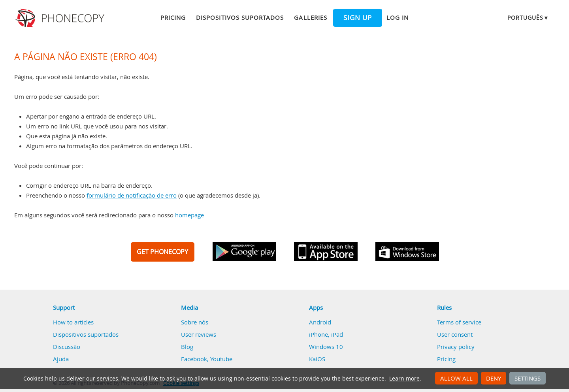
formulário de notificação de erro (132, 195)
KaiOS (317, 359)
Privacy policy (456, 347)
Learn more (404, 379)
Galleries (310, 17)
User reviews (199, 334)
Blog (187, 347)
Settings (528, 378)
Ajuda (61, 359)
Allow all (456, 378)
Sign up (358, 18)
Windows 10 (326, 347)
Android (320, 322)
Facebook (194, 359)
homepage (189, 215)
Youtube (221, 359)
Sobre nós (195, 322)
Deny (494, 378)
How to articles (73, 322)
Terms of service (459, 322)
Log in (398, 17)
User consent (455, 334)
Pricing (173, 17)
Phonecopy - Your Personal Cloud (61, 18)
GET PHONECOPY (162, 252)
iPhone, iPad (326, 334)
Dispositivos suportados (240, 17)
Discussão (67, 347)
